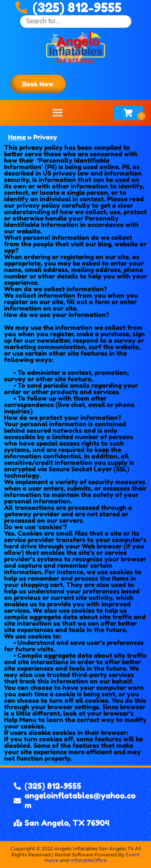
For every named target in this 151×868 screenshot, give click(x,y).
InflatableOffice (88, 860)
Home (17, 137)
